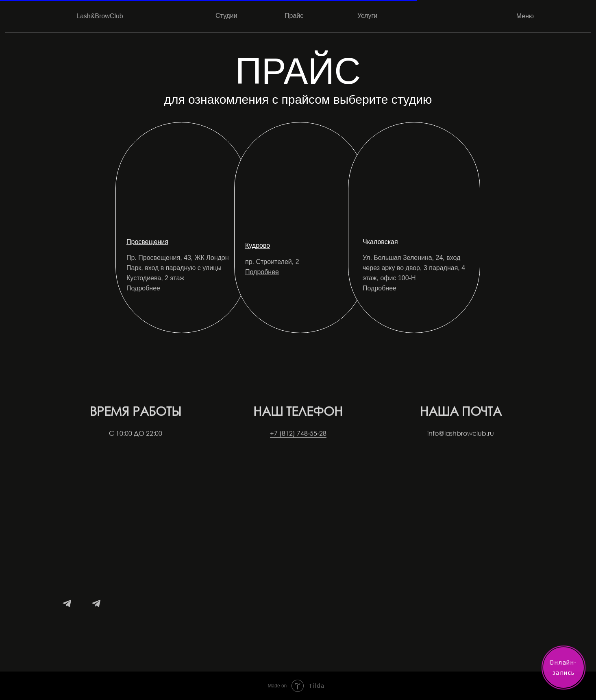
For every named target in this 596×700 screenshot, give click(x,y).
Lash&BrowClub (100, 16)
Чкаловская (380, 242)
